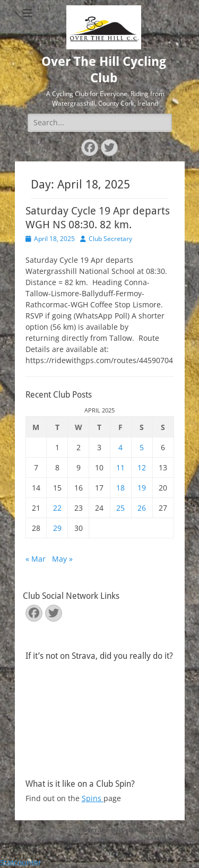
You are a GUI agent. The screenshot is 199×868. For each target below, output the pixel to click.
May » (62, 559)
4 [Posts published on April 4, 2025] (120, 447)
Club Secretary (110, 239)
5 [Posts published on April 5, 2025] (142, 447)
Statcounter (21, 862)
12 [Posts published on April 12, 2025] (142, 467)
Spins (93, 798)
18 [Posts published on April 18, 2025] (120, 488)
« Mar (36, 559)
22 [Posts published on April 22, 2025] (57, 508)
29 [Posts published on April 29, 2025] (57, 528)
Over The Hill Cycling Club (119, 830)
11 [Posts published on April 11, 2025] (120, 467)
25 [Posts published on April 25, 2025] (120, 508)
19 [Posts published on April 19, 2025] (142, 488)
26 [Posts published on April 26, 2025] (142, 508)
